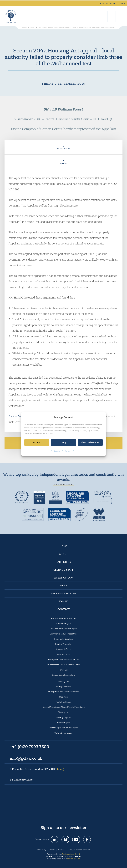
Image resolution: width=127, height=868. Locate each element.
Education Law (64, 654)
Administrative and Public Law (64, 618)
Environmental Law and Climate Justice (63, 665)
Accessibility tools (113, 3)
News (64, 586)
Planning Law (64, 712)
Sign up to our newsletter (64, 827)
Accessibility (41, 850)
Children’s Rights (63, 623)
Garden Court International (64, 675)
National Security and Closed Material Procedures (63, 707)
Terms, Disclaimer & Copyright (79, 850)
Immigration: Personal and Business (63, 692)
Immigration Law (63, 687)
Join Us (64, 601)
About (63, 554)
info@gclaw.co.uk (26, 758)
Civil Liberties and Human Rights (63, 629)
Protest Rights (63, 723)
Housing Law (63, 681)
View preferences (90, 442)
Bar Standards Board (71, 854)
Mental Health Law (63, 702)
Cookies (57, 451)
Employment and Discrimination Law (64, 659)
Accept (37, 442)
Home (64, 546)
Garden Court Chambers (11, 16)
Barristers (63, 562)
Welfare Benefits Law (63, 733)
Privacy (68, 451)
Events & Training (63, 593)
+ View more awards (63, 484)
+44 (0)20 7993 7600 (112, 16)
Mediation (63, 697)
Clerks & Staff (63, 570)
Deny (63, 442)
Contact (64, 609)
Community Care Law (63, 639)
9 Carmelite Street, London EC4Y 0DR (37, 769)
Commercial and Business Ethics (64, 634)
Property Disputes (63, 717)
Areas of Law (63, 578)
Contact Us (63, 147)
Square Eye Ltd (73, 859)
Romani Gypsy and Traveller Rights (64, 728)
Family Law (63, 670)
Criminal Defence (64, 649)
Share (64, 162)
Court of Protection (63, 644)
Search (104, 16)
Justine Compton (18, 416)
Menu (119, 16)
